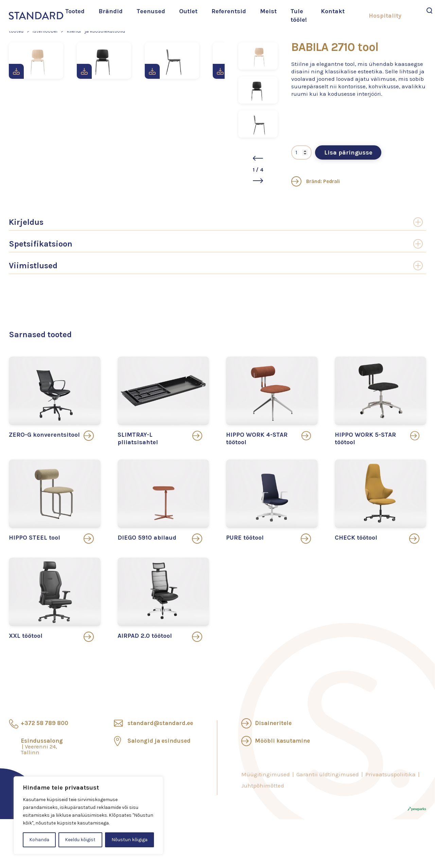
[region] (88, 815)
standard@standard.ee (160, 725)
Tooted (75, 11)
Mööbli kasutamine (282, 742)
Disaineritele (273, 725)
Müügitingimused (266, 776)
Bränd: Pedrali (316, 183)
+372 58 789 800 (45, 725)
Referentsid (229, 11)
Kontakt (333, 11)
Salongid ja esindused (159, 742)
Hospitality (385, 16)
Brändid (111, 11)
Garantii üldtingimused (328, 776)
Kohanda (39, 840)
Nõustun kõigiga (129, 840)
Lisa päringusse (348, 154)
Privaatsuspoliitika (390, 776)
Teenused (151, 11)
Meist (268, 11)
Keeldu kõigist (80, 840)
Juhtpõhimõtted (263, 787)
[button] (258, 158)
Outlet (188, 11)
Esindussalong (42, 748)
